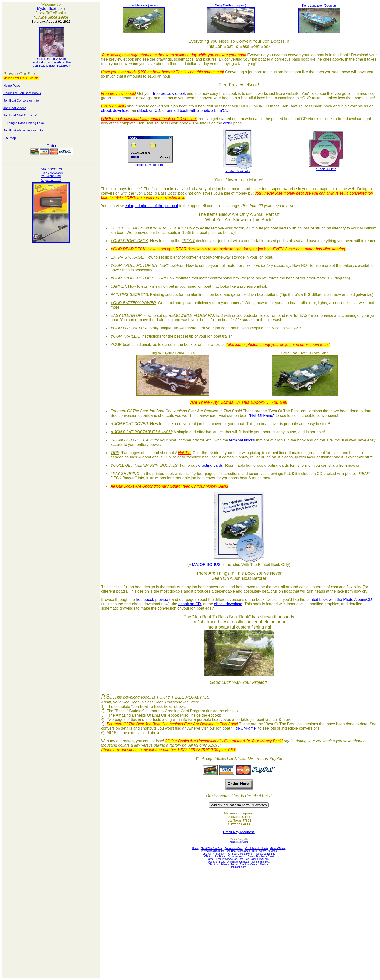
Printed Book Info (237, 171)
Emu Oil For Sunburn (214, 854)
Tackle (234, 864)
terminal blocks (242, 440)
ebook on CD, (190, 604)
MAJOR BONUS (206, 565)
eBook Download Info (150, 165)
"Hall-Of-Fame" (262, 415)
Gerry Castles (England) (231, 5)
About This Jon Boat (212, 848)
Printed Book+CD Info (213, 851)
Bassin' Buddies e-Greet (261, 856)
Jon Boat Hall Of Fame (257, 859)
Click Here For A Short (51, 59)
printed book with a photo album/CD (198, 110)
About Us (214, 864)
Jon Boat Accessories (238, 851)
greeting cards (210, 465)
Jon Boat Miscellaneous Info (23, 130)
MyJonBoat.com (51, 9)
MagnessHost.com (239, 842)
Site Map (10, 138)
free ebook (169, 94)
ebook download (228, 604)
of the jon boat (165, 206)
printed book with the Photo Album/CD (339, 600)
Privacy (225, 864)
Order (51, 146)
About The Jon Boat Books (22, 93)
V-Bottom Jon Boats (215, 856)
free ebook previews (153, 600)
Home (195, 848)
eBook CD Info (326, 169)
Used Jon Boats (217, 862)
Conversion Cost (234, 848)
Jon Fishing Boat (261, 862)
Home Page (12, 86)
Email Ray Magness (239, 832)
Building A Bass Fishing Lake (24, 123)
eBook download (115, 110)
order (228, 123)
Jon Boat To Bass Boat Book (52, 66)
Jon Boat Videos (15, 108)
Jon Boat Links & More (240, 854)
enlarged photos (139, 206)
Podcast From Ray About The (51, 62)
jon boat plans (239, 867)
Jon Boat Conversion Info (21, 101)
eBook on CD (149, 110)
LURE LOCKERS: (51, 169)
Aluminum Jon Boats (238, 862)
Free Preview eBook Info (230, 859)
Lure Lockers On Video (264, 851)
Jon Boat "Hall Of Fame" (20, 115)
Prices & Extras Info (265, 854)
